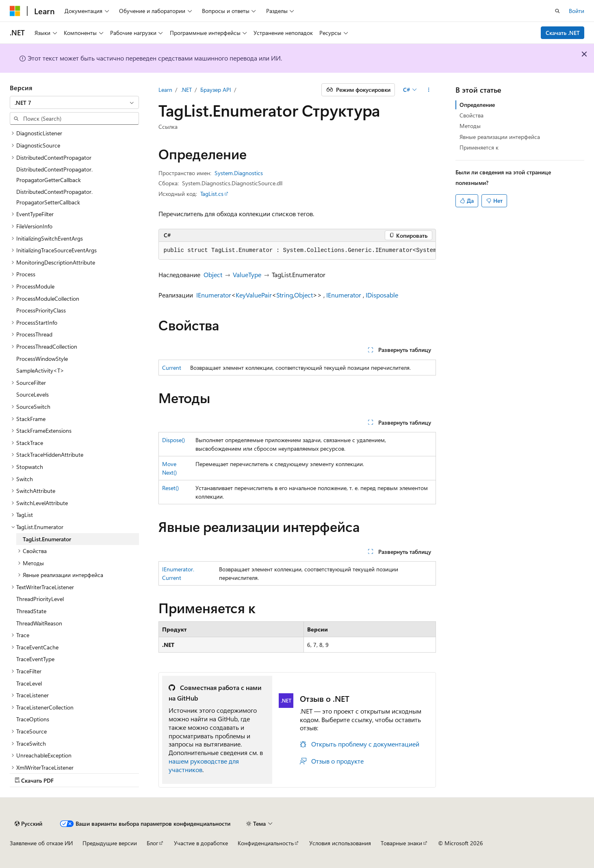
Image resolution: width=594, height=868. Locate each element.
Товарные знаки (401, 843)
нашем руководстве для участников (204, 765)
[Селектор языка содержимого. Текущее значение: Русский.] (28, 824)
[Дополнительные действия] (428, 90)
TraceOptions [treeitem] (33, 719)
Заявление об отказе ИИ (41, 843)
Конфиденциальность (266, 843)
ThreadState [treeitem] (31, 611)
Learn (165, 90)
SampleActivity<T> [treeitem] (40, 370)
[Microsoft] (15, 11)
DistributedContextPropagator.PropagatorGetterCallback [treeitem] (54, 175)
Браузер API (216, 90)
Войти (577, 11)
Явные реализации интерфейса (500, 137)
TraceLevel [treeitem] (29, 683)
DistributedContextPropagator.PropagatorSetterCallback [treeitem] (54, 197)
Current (172, 368)
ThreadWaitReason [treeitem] (39, 623)
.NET (186, 90)
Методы (470, 126)
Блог (152, 843)
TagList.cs (212, 194)
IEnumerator (214, 295)
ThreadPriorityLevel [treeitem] (40, 599)
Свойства (472, 115)
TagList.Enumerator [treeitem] (47, 539)
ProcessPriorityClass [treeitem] (41, 310)
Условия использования (340, 843)
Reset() (170, 488)
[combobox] (74, 102)
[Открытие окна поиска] (557, 11)
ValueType (247, 275)
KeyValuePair (254, 295)
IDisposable (382, 295)
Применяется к (479, 147)
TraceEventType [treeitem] (35, 659)
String (285, 295)
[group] (297, 251)
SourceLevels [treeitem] (33, 394)
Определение (477, 105)
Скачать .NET (563, 33)
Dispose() (173, 440)
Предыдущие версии (110, 843)
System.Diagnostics (239, 173)
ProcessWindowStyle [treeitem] (42, 359)
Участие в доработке (201, 843)
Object (213, 275)
